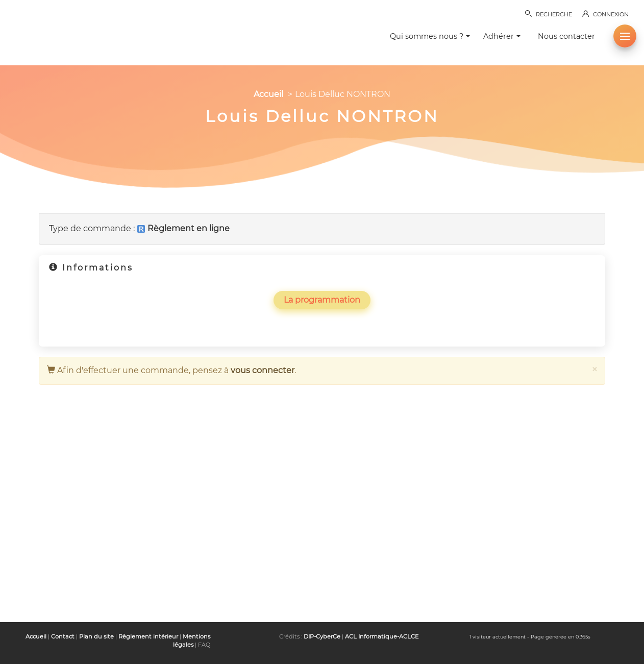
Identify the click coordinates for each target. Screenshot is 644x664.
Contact (63, 636)
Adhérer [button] (502, 36)
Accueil (268, 94)
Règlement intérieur (148, 636)
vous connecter (263, 370)
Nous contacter (566, 36)
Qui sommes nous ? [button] (430, 36)
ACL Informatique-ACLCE (382, 636)
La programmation (322, 300)
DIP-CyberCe (322, 636)
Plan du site (96, 636)
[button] (625, 36)
